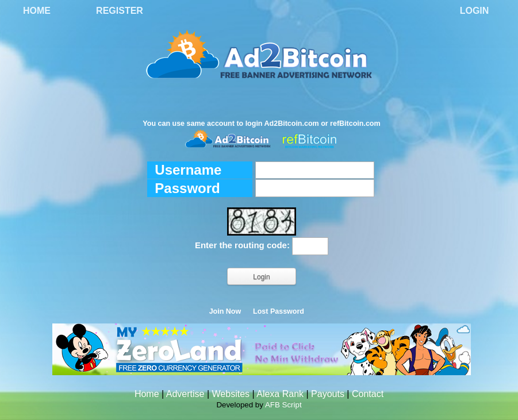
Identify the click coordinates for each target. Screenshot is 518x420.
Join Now (225, 311)
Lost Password (279, 311)
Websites (231, 394)
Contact (368, 394)
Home (37, 11)
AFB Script (283, 405)
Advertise (185, 394)
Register (120, 11)
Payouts (328, 394)
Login (475, 11)
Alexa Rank (280, 394)
